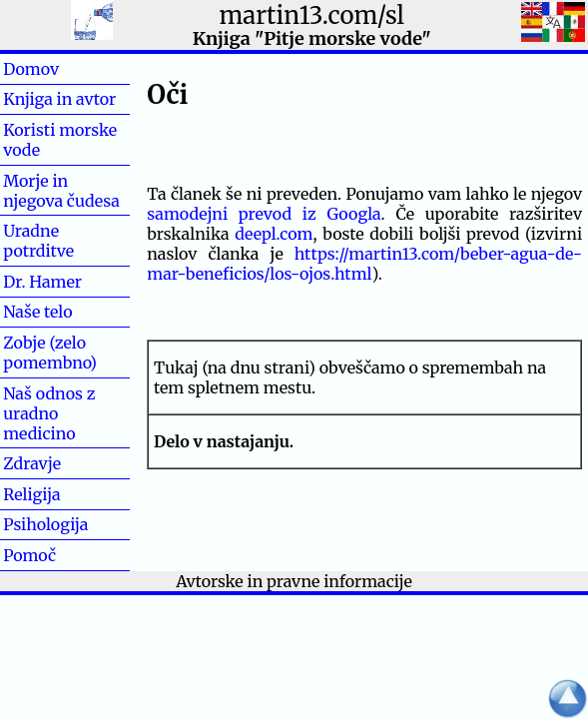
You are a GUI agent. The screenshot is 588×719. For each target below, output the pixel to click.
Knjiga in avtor (59, 99)
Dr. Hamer (42, 282)
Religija (31, 494)
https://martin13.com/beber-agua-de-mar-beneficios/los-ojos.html (364, 264)
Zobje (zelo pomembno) (50, 353)
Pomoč (61, 555)
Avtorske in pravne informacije (294, 581)
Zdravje (64, 463)
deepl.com (274, 234)
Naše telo (37, 312)
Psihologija (45, 524)
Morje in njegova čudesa (61, 191)
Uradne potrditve (38, 241)
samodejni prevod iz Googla (264, 214)
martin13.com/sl (312, 15)
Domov (63, 69)
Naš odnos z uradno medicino (49, 413)
